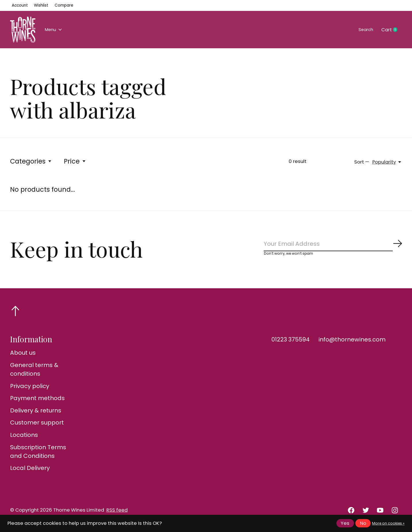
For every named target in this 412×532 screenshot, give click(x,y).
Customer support (37, 425)
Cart (392, 30)
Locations (24, 437)
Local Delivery (30, 470)
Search (364, 30)
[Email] (333, 245)
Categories (31, 161)
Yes (345, 523)
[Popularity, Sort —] (387, 162)
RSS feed (117, 512)
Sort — (362, 162)
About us (23, 355)
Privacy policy (30, 388)
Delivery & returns (36, 413)
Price (75, 161)
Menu (55, 30)
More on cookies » (388, 523)
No (363, 523)
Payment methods (37, 400)
